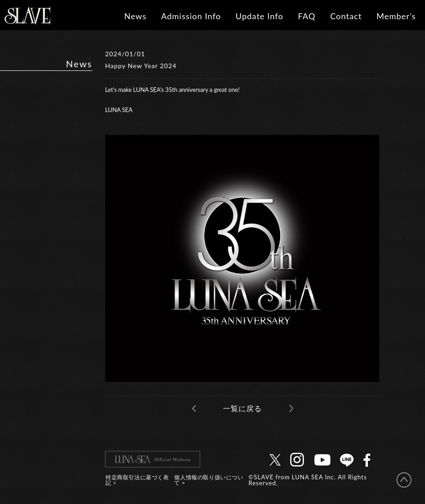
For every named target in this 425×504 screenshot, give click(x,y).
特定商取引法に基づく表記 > (137, 480)
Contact (346, 16)
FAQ (307, 16)
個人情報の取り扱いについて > (209, 480)
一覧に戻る (242, 408)
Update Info (259, 16)
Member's (396, 16)
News (135, 16)
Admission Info (191, 16)
